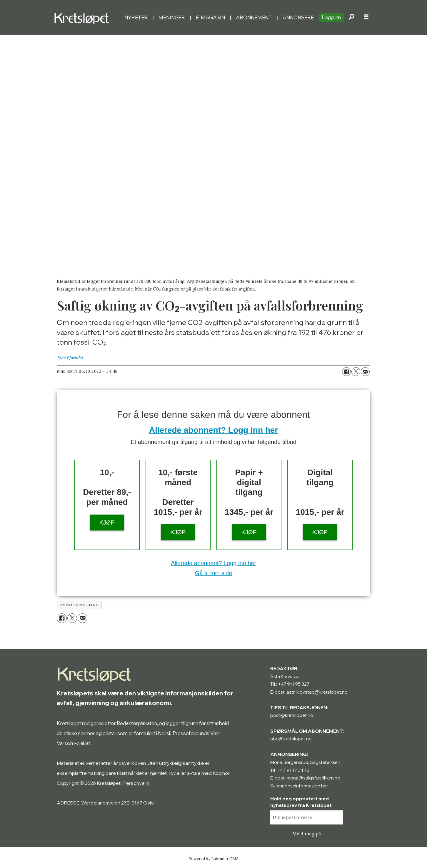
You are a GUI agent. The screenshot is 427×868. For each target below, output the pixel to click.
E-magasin (210, 17)
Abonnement (254, 17)
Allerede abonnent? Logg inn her (214, 430)
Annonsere (298, 17)
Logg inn (331, 17)
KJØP (107, 523)
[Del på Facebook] (346, 372)
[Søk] (351, 18)
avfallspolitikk (79, 605)
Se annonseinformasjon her (299, 786)
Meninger (172, 17)
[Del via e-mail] (365, 372)
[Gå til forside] (83, 18)
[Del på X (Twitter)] (356, 372)
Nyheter (136, 17)
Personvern (136, 783)
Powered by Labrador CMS (213, 859)
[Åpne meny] (366, 18)
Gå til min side (214, 573)
